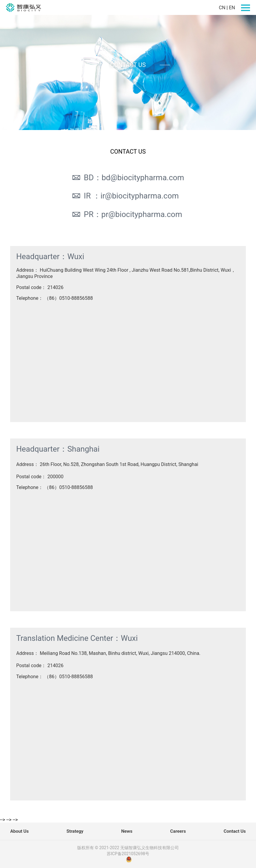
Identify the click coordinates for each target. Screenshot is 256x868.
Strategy (75, 831)
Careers (178, 831)
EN (232, 8)
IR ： (125, 196)
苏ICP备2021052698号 (128, 854)
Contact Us (235, 831)
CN (222, 8)
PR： (127, 214)
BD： (128, 178)
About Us (19, 831)
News (127, 831)
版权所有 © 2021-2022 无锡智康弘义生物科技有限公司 (128, 848)
